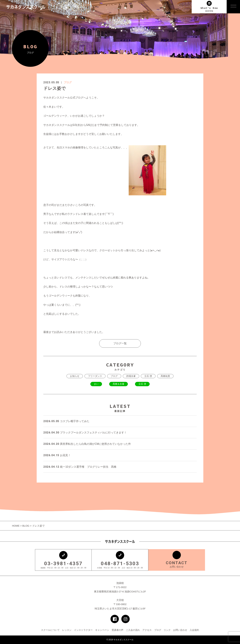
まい (96, 384)
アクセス (147, 630)
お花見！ (57, 455)
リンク (167, 630)
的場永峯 (131, 376)
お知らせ (75, 376)
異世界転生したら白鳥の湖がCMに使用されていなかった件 (87, 444)
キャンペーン (102, 630)
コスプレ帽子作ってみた (66, 421)
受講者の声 (117, 630)
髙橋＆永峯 (118, 384)
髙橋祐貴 (165, 376)
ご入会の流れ (133, 630)
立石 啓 (148, 376)
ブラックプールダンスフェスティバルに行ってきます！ (85, 433)
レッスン (67, 630)
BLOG (26, 526)
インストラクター (83, 630)
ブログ (68, 82)
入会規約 (194, 630)
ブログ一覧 (120, 343)
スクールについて (50, 630)
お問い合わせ (180, 630)
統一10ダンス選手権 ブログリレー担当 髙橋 (80, 467)
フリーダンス (95, 376)
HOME (16, 526)
